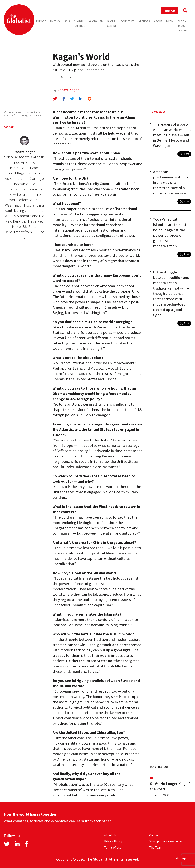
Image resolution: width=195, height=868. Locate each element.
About (158, 21)
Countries (128, 21)
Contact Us (157, 835)
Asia (67, 21)
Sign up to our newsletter (166, 841)
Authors (144, 21)
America (55, 21)
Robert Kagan (68, 90)
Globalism (96, 21)
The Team (156, 847)
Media (170, 21)
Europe (41, 21)
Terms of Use (113, 847)
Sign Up (170, 10)
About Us (110, 835)
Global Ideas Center (183, 26)
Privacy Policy (113, 841)
